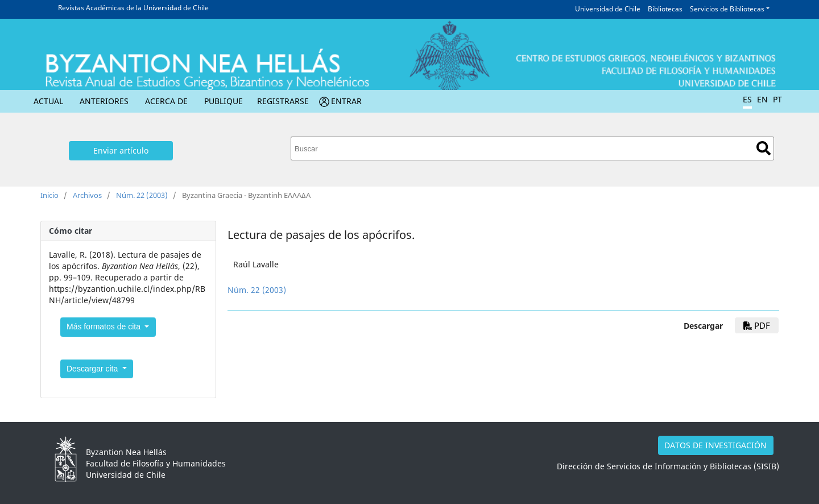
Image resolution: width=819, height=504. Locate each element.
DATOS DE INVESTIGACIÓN (715, 445)
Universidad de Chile (608, 9)
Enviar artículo (121, 150)
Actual (48, 101)
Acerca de (166, 101)
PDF (757, 325)
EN (762, 99)
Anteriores (104, 101)
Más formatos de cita (105, 327)
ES (747, 99)
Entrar (346, 101)
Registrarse (283, 101)
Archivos (87, 195)
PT (777, 99)
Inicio (49, 195)
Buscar (764, 148)
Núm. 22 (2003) (142, 195)
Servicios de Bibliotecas (727, 9)
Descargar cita (93, 369)
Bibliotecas (665, 9)
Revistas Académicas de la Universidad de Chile (133, 8)
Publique (224, 101)
